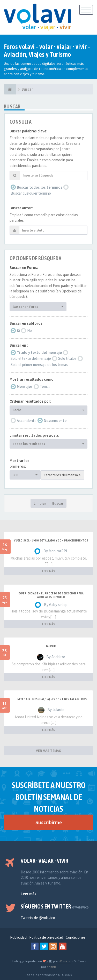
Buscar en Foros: (24, 268)
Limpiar (40, 503)
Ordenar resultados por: (30, 401)
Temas (45, 387)
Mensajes (25, 387)
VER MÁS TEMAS (48, 751)
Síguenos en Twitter (55, 906)
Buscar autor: (21, 208)
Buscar (58, 503)
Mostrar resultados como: (32, 379)
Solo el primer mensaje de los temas (39, 365)
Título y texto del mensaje (39, 352)
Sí (18, 330)
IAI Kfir (51, 646)
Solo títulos (67, 358)
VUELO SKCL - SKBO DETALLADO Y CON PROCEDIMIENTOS (51, 540)
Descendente (55, 421)
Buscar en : (19, 345)
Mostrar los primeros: (20, 463)
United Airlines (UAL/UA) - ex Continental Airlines (51, 699)
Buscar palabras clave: (28, 131)
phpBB (51, 967)
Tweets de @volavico (38, 918)
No (29, 330)
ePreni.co (65, 961)
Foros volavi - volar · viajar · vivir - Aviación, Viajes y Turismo (47, 51)
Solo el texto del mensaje (31, 358)
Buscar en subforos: (27, 323)
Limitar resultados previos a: (34, 435)
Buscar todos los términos (40, 187)
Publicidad (18, 937)
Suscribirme (49, 822)
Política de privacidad (46, 937)
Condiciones (76, 937)
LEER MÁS (49, 571)
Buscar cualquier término (31, 193)
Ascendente (27, 421)
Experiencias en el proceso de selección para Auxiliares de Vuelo (51, 595)
